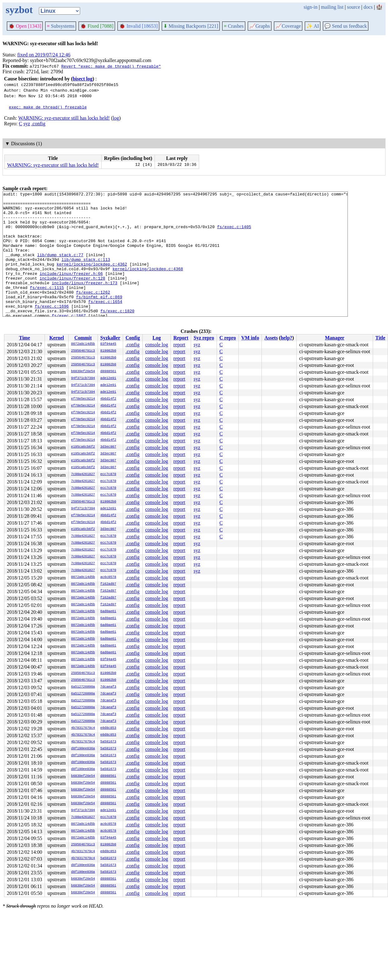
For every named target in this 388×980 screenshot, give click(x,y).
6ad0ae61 (108, 612)
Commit (83, 338)
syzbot (19, 10)
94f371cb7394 (83, 378)
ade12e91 (108, 378)
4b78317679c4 (83, 728)
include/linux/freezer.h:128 (72, 296)
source (354, 7)
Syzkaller (110, 338)
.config (38, 124)
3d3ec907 (108, 447)
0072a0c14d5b (83, 344)
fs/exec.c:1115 (47, 307)
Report (181, 338)
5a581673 (108, 742)
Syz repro (204, 338)
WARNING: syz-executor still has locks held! (64, 118)
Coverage (288, 26)
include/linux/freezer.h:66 (71, 290)
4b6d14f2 (108, 399)
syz (27, 124)
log (116, 118)
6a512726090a (83, 687)
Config (133, 338)
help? (286, 338)
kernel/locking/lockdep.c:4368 (148, 285)
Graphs (260, 26)
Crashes (234, 26)
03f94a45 (108, 344)
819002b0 (108, 351)
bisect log (83, 79)
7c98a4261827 (83, 474)
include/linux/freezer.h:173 (85, 301)
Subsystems (61, 26)
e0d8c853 (108, 728)
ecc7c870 (108, 474)
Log (157, 338)
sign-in (310, 7)
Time (24, 338)
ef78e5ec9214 (83, 399)
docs (368, 7)
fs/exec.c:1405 (234, 234)
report (179, 345)
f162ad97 (108, 584)
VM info (250, 338)
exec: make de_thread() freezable (48, 107)
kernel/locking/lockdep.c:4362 (92, 279)
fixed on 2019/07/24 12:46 (44, 55)
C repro (228, 338)
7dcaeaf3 (108, 687)
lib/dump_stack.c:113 (86, 273)
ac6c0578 (108, 577)
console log (157, 345)
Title (381, 338)
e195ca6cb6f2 (83, 447)
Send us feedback (346, 26)
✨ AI (313, 26)
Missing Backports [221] (191, 26)
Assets (271, 338)
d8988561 (108, 372)
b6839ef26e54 (83, 372)
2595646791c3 (83, 351)
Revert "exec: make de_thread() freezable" (111, 66)
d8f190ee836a (83, 749)
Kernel (57, 338)
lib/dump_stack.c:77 (60, 268)
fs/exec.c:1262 (93, 313)
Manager (335, 338)
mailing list (332, 7)
